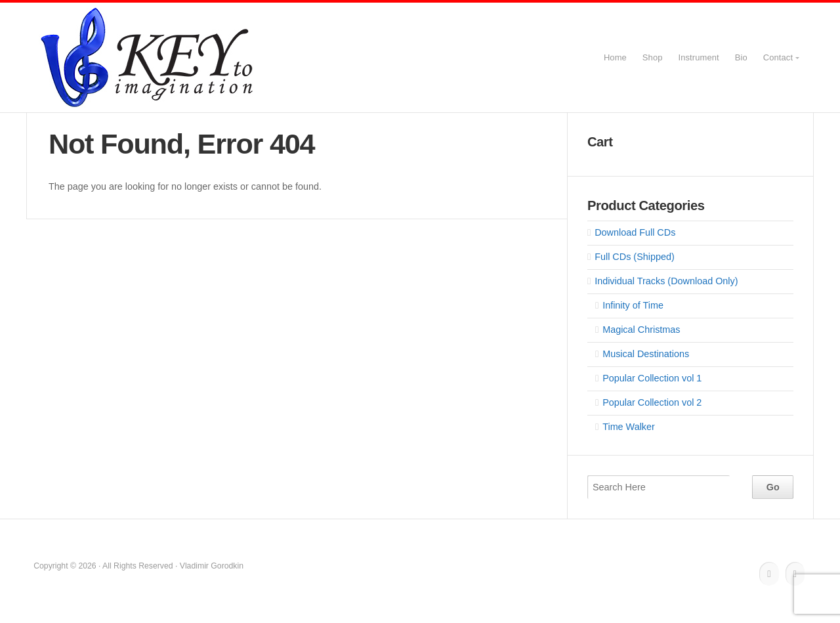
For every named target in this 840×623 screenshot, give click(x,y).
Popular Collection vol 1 (652, 378)
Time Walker (629, 427)
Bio (741, 57)
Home (615, 57)
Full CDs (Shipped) (635, 257)
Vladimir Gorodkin (148, 57)
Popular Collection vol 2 (652, 402)
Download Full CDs (635, 232)
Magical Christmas (641, 330)
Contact (778, 57)
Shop (653, 57)
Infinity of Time (633, 305)
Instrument (699, 57)
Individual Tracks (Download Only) (666, 281)
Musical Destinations (646, 354)
